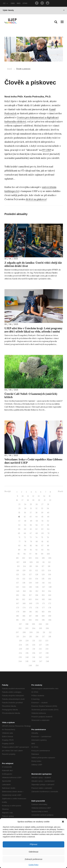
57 (42, 525)
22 (50, 500)
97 (30, 554)
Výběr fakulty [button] (34, 10)
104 (37, 558)
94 (48, 550)
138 (24, 583)
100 (48, 554)
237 (40, 653)
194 (37, 620)
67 (31, 533)
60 (25, 529)
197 (20, 624)
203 (27, 628)
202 (20, 628)
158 (37, 595)
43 (31, 517)
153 (43, 591)
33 (42, 508)
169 (31, 603)
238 (47, 653)
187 (30, 616)
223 (47, 641)
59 (19, 529)
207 (17, 632)
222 (40, 641)
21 (45, 500)
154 (50, 591)
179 (18, 612)
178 (50, 608)
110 (37, 562)
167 (18, 603)
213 (18, 637)
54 (25, 525)
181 (31, 612)
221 (34, 641)
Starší (60, 491)
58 (48, 525)
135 (43, 579)
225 (27, 645)
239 (20, 657)
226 (34, 645)
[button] (63, 822)
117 (43, 566)
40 (48, 513)
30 (25, 508)
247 (41, 661)
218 (50, 637)
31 (31, 508)
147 (44, 587)
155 (18, 595)
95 (19, 554)
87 (42, 546)
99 (42, 554)
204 (34, 628)
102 (24, 558)
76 (48, 537)
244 (20, 661)
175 (31, 608)
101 (17, 558)
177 (43, 608)
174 (24, 608)
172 (50, 603)
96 (24, 554)
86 (37, 546)
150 (24, 591)
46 (48, 517)
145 (30, 587)
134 (37, 579)
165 (43, 599)
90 (25, 550)
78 (25, 542)
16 (17, 500)
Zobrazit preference (33, 859)
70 (48, 533)
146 (37, 587)
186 (24, 616)
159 (43, 595)
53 (19, 525)
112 (49, 562)
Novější (8, 491)
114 (24, 566)
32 (36, 508)
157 (30, 595)
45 (42, 517)
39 (42, 513)
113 (18, 566)
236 (34, 653)
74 (36, 537)
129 (43, 575)
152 (37, 591)
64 (48, 529)
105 (43, 558)
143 (17, 587)
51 (43, 521)
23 (19, 504)
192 (24, 620)
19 (33, 500)
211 (44, 632)
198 (27, 624)
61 (31, 529)
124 (49, 570)
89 (19, 550)
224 (20, 645)
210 (38, 632)
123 (43, 570)
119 (18, 570)
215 (31, 637)
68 (37, 533)
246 (34, 661)
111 (44, 562)
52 (48, 521)
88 (48, 546)
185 (18, 616)
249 (30, 666)
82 (48, 542)
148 (50, 587)
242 (40, 657)
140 (37, 583)
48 (25, 521)
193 (30, 620)
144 (24, 587)
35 (19, 513)
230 (27, 649)
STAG (25, 3)
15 (50, 496)
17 (22, 500)
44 (36, 517)
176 (37, 608)
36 (25, 513)
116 (37, 566)
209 (31, 632)
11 (28, 496)
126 (24, 575)
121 (30, 570)
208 (24, 632)
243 (47, 657)
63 (42, 529)
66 (25, 533)
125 (18, 575)
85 (31, 546)
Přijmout (33, 844)
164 (37, 599)
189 (43, 616)
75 (42, 537)
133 (30, 579)
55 (31, 525)
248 (47, 661)
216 (37, 637)
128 (37, 575)
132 (24, 579)
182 (37, 612)
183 (43, 612)
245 (27, 661)
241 (34, 657)
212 (50, 632)
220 (27, 641)
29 (19, 508)
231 (34, 649)
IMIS (19, 3)
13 (39, 496)
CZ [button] (5, 3)
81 (42, 542)
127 (30, 575)
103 (30, 558)
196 (50, 620)
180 (24, 612)
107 (18, 562)
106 (50, 558)
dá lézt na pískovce (36, 199)
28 (48, 504)
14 (44, 496)
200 (40, 624)
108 (24, 562)
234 (20, 653)
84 (25, 546)
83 (19, 546)
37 (31, 513)
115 (31, 566)
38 (36, 513)
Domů (10, 69)
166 (50, 599)
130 (50, 575)
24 (25, 504)
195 (43, 620)
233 (47, 649)
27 (42, 504)
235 (27, 653)
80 (37, 542)
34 (48, 508)
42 (25, 517)
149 (18, 591)
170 (37, 603)
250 (37, 666)
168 (24, 603)
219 (20, 641)
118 (49, 566)
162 (24, 599)
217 (43, 637)
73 (31, 537)
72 (25, 537)
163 (30, 599)
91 (31, 550)
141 (43, 583)
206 (47, 628)
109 (31, 562)
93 (42, 550)
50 (37, 521)
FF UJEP (47, 150)
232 (40, 649)
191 (17, 620)
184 (50, 612)
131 (18, 579)
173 (18, 608)
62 (36, 529)
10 (23, 496)
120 (24, 570)
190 (50, 616)
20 (39, 500)
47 (19, 521)
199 (33, 624)
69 (43, 533)
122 (37, 570)
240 (27, 657)
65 (19, 533)
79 (31, 542)
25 (31, 504)
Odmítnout (33, 852)
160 (50, 595)
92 (36, 550)
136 (50, 579)
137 (18, 583)
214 (24, 637)
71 (19, 537)
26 (37, 504)
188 (37, 616)
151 (31, 591)
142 (50, 583)
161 (17, 599)
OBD (13, 3)
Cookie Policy (33, 865)
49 (31, 521)
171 (44, 603)
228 (47, 645)
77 (19, 542)
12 (33, 496)
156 (24, 595)
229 (20, 649)
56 (37, 525)
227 (40, 645)
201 (47, 624)
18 (28, 500)
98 (36, 554)
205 (40, 628)
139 (30, 583)
